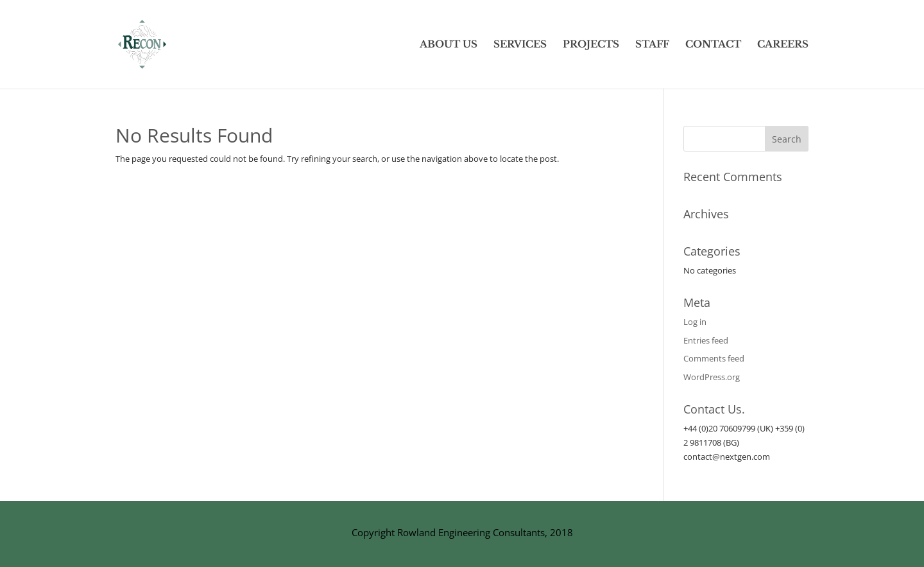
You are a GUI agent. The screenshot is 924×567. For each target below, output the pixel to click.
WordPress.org (712, 377)
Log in (695, 322)
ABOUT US (449, 45)
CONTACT (713, 45)
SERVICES (520, 45)
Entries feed (706, 340)
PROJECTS (591, 45)
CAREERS (783, 45)
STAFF (652, 45)
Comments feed (714, 358)
